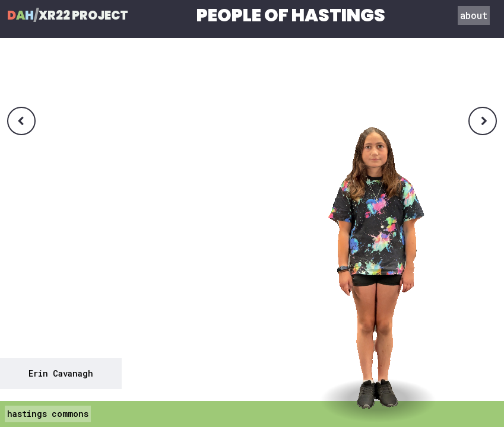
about (474, 15)
